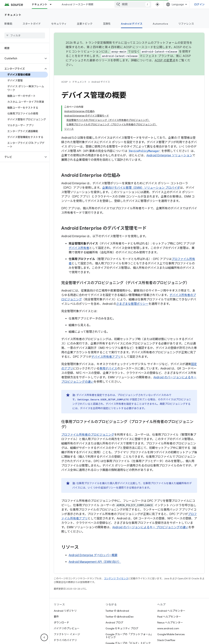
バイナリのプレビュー (67, 628)
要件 (56, 617)
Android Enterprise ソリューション (169, 155)
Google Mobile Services (171, 634)
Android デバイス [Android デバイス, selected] (132, 24)
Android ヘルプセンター (171, 611)
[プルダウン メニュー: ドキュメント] (52, 4)
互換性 (107, 24)
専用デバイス (108, 369)
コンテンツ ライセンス (116, 578)
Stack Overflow (166, 640)
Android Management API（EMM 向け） (95, 562)
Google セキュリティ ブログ (122, 628)
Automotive (160, 24)
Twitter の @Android (117, 611)
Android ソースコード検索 (78, 4)
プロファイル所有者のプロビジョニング (88, 435)
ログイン (199, 4)
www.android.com (168, 628)
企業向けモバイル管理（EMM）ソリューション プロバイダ (141, 188)
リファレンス (186, 24)
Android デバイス (101, 82)
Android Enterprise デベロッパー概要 (93, 555)
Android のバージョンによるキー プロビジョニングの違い (150, 527)
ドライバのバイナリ (65, 640)
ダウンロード (61, 623)
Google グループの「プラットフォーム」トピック (129, 636)
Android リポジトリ (65, 611)
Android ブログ (114, 623)
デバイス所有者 (79, 248)
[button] (22, 58)
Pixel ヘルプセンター (169, 617)
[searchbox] (25, 35)
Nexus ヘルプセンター (170, 623)
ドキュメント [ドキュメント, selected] (40, 4)
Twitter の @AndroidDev (120, 617)
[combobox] (133, 4)
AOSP (64, 82)
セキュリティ (59, 24)
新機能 (8, 24)
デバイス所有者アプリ (106, 357)
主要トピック (85, 24)
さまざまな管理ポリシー (132, 304)
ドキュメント (13, 15)
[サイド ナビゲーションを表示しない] (44, 637)
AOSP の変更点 (165, 60)
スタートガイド (32, 24)
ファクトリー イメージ (67, 634)
